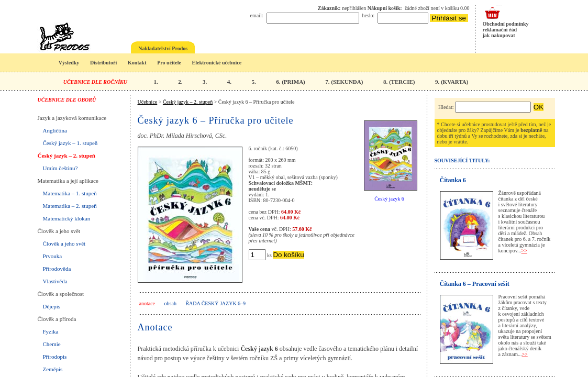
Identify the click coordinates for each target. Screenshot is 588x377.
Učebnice (148, 102)
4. (229, 82)
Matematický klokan (67, 218)
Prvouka (53, 256)
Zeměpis (53, 369)
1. (156, 82)
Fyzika (51, 331)
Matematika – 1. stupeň (70, 193)
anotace (147, 303)
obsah (170, 303)
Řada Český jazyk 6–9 (215, 303)
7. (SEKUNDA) (344, 82)
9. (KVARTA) (452, 82)
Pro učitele (169, 63)
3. (205, 82)
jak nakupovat (499, 35)
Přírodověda (57, 269)
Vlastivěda (55, 281)
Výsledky (69, 63)
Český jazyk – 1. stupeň (70, 143)
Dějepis (52, 306)
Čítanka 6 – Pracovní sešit (475, 284)
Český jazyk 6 (389, 199)
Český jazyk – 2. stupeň (66, 156)
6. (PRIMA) (291, 82)
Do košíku (288, 255)
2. (180, 82)
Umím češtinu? (60, 168)
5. (253, 82)
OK (539, 107)
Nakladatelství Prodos (163, 48)
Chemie (52, 344)
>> (524, 251)
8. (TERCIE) (399, 82)
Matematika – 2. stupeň (70, 206)
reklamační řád (500, 30)
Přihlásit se (449, 18)
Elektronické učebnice (217, 63)
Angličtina (55, 130)
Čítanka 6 (453, 180)
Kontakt (137, 63)
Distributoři (103, 63)
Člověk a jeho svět (64, 243)
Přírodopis (55, 357)
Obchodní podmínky (506, 24)
